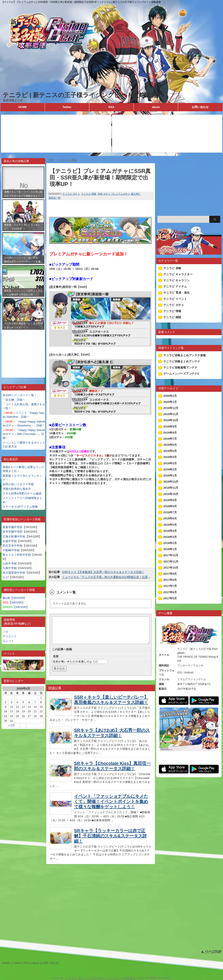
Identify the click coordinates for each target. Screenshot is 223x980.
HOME (23, 107)
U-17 (6, 577)
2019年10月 (171, 420)
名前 (56, 661)
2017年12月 (171, 555)
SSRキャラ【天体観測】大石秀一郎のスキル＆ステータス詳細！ (103, 572)
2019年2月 (170, 469)
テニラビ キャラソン (177, 280)
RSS (111, 107)
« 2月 (11, 725)
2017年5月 (170, 598)
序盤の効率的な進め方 (17, 489)
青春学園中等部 (13, 527)
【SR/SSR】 (14, 598)
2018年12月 (171, 482)
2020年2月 (170, 396)
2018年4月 (170, 531)
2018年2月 (170, 543)
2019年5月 (170, 451)
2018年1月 (170, 549)
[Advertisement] (23, 350)
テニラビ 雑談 (172, 317)
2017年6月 (170, 592)
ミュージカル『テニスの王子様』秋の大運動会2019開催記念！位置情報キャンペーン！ (118, 577)
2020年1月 (170, 402)
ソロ (5, 632)
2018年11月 (171, 488)
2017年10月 (171, 568)
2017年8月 (170, 580)
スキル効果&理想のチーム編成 (22, 493)
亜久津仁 (136, 194)
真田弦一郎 (55, 198)
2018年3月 (170, 537)
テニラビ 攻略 (172, 268)
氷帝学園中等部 (13, 532)
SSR (100, 194)
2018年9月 (170, 500)
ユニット (8, 641)
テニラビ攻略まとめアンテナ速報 (185, 355)
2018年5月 (170, 525)
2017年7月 (170, 586)
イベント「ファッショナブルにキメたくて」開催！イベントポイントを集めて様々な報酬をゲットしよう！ (111, 807)
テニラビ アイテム (175, 286)
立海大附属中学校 (14, 536)
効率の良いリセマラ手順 (18, 484)
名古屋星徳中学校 (14, 573)
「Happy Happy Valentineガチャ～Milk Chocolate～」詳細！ (24, 434)
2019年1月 (170, 476)
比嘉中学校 (10, 541)
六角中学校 (10, 568)
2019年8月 (170, 433)
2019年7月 (170, 439)
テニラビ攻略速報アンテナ (180, 367)
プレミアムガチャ (121, 194)
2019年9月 (170, 427)
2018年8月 (170, 506)
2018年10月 (171, 494)
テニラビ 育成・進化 (177, 293)
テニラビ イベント (175, 299)
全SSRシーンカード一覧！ (20, 395)
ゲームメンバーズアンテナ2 (181, 374)
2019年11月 (171, 414)
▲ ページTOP (211, 951)
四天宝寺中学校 (13, 546)
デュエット (10, 636)
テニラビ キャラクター (178, 274)
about (156, 107)
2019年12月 (171, 408)
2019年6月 (170, 445)
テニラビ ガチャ (71, 194)
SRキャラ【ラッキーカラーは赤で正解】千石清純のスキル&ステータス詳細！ (110, 841)
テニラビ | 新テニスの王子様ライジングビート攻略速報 (80, 95)
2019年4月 (170, 457)
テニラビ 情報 (89, 194)
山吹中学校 (10, 563)
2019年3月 (170, 463)
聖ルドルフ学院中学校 (17, 555)
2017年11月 (171, 562)
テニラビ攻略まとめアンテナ (182, 361)
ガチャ (107, 194)
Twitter (67, 107)
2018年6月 (170, 518)
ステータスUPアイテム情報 (20, 507)
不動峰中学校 (11, 550)
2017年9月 (170, 574)
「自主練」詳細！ (14, 400)
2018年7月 (170, 512)
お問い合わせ (200, 107)
